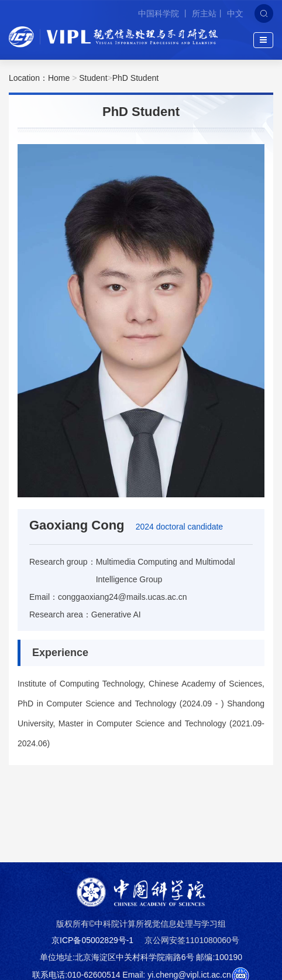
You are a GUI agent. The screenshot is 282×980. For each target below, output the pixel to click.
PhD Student (135, 78)
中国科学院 (160, 13)
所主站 (204, 13)
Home (59, 78)
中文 (235, 13)
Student (93, 78)
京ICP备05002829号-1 (92, 940)
